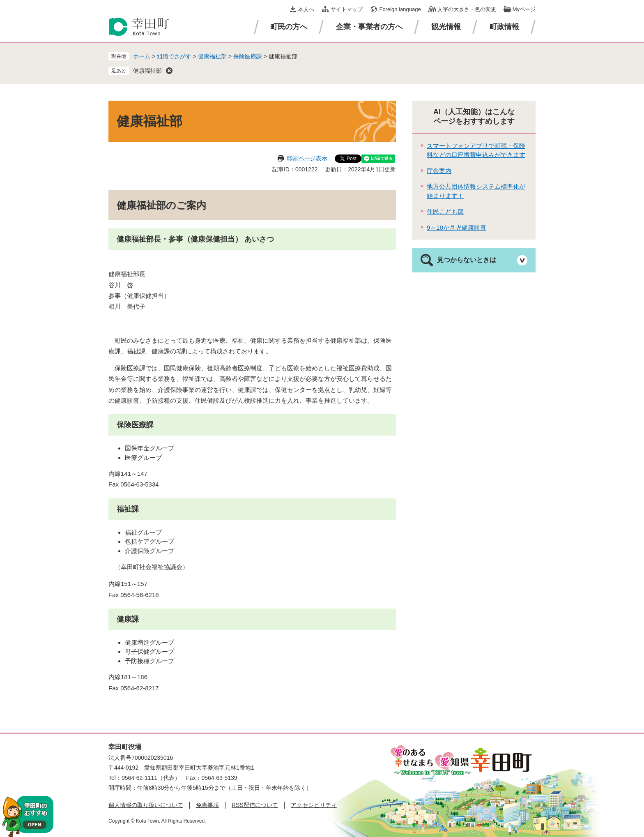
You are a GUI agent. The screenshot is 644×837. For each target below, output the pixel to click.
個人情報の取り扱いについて (146, 805)
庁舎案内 (439, 171)
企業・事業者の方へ (369, 27)
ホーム (142, 56)
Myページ (524, 9)
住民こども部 (445, 211)
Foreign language (400, 9)
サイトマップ (347, 9)
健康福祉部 (212, 56)
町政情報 (504, 27)
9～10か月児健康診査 (457, 227)
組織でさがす (174, 56)
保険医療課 (248, 56)
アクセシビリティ (314, 805)
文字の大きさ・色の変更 (467, 9)
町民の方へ (289, 27)
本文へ (306, 9)
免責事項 (207, 805)
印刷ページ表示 (307, 158)
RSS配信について (255, 805)
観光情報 (446, 27)
